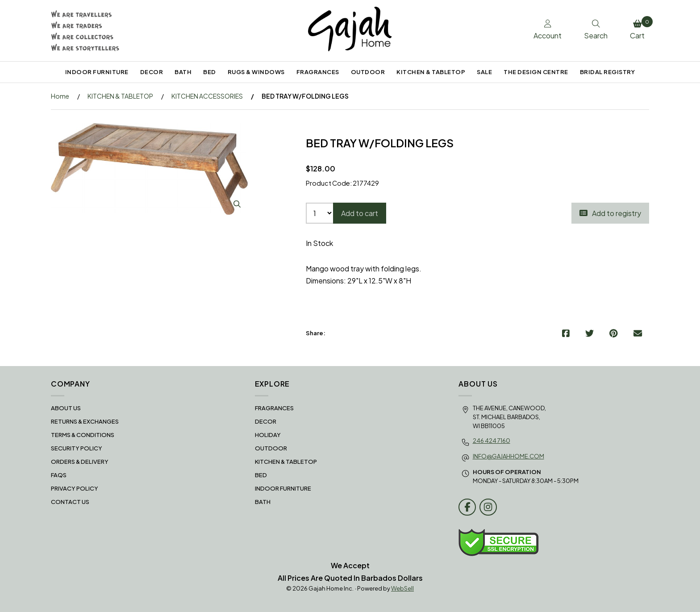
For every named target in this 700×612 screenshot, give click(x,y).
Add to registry (610, 213)
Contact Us (70, 502)
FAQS (59, 475)
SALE (484, 72)
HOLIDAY (268, 435)
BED (210, 72)
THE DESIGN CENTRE (536, 72)
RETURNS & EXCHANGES (85, 421)
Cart (640, 28)
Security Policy (77, 448)
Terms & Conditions (83, 435)
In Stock (319, 243)
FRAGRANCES (318, 72)
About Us (66, 408)
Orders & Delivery (80, 462)
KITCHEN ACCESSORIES (207, 96)
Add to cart (360, 213)
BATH (183, 72)
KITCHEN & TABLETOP (431, 72)
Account (548, 30)
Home (60, 96)
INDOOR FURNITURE (97, 72)
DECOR (152, 72)
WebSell (402, 588)
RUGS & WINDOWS (256, 72)
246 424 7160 (492, 441)
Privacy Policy (75, 488)
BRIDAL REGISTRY (608, 72)
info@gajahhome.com (508, 456)
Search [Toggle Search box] (596, 30)
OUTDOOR (368, 72)
